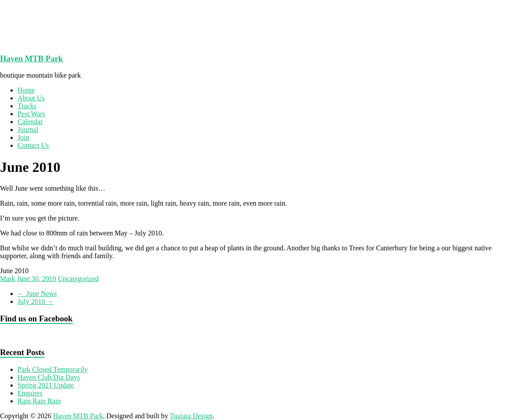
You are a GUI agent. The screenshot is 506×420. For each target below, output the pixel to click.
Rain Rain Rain (39, 401)
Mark (8, 279)
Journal (28, 130)
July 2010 (36, 301)
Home (26, 90)
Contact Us (33, 145)
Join (23, 137)
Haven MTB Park (31, 59)
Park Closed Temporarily (53, 369)
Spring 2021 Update (46, 385)
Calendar (30, 122)
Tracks (27, 106)
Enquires (30, 393)
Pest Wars (31, 114)
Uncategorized (78, 279)
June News (37, 294)
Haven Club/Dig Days (49, 377)
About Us (31, 98)
